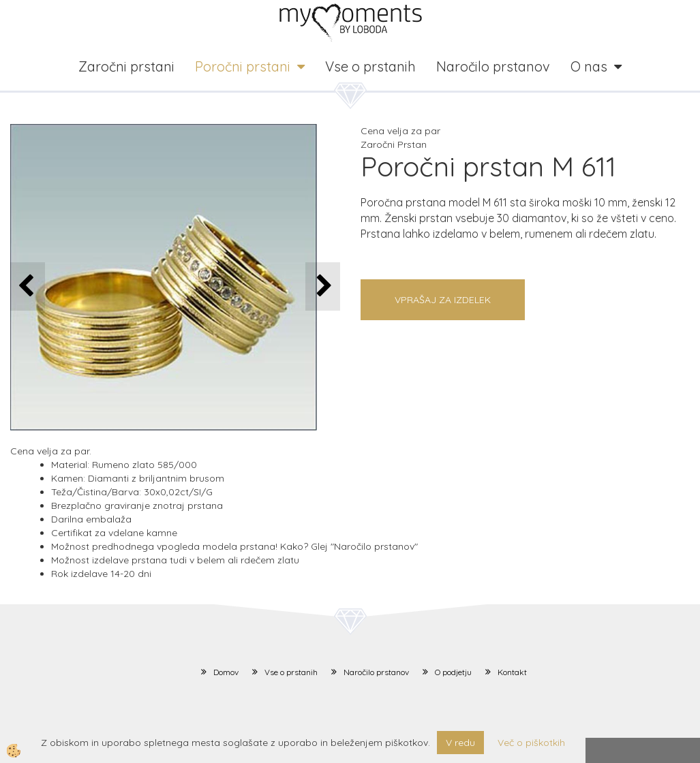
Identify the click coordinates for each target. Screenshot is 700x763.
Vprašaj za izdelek (443, 300)
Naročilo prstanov (493, 66)
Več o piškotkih (531, 743)
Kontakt (512, 672)
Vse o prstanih (370, 66)
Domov (226, 672)
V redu (460, 743)
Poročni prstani (243, 66)
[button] (323, 286)
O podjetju (453, 672)
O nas (589, 66)
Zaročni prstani (126, 66)
